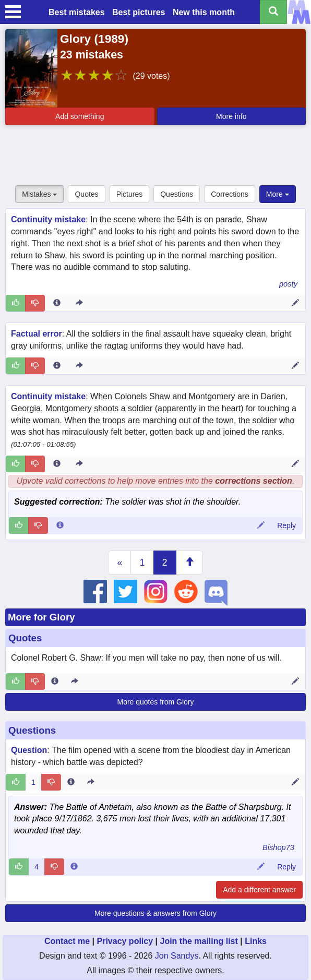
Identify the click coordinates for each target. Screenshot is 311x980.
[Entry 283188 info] (55, 682)
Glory (75, 39)
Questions (177, 194)
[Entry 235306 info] (57, 464)
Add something (80, 116)
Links (256, 941)
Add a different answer (259, 890)
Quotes (86, 194)
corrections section (254, 481)
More (278, 194)
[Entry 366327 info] (57, 366)
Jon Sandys (177, 956)
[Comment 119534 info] (60, 525)
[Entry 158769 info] (57, 303)
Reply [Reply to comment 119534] (286, 525)
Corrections (230, 194)
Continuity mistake (48, 219)
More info (231, 116)
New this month (204, 12)
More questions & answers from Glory (155, 913)
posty (288, 284)
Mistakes (39, 194)
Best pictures (139, 12)
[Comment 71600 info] (74, 867)
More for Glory (41, 617)
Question (29, 750)
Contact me (67, 941)
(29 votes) (151, 76)
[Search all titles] (273, 12)
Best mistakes (77, 12)
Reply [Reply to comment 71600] (286, 867)
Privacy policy (125, 941)
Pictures (130, 194)
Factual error (37, 334)
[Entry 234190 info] (71, 782)
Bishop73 (278, 847)
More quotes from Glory (155, 702)
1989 (111, 39)
